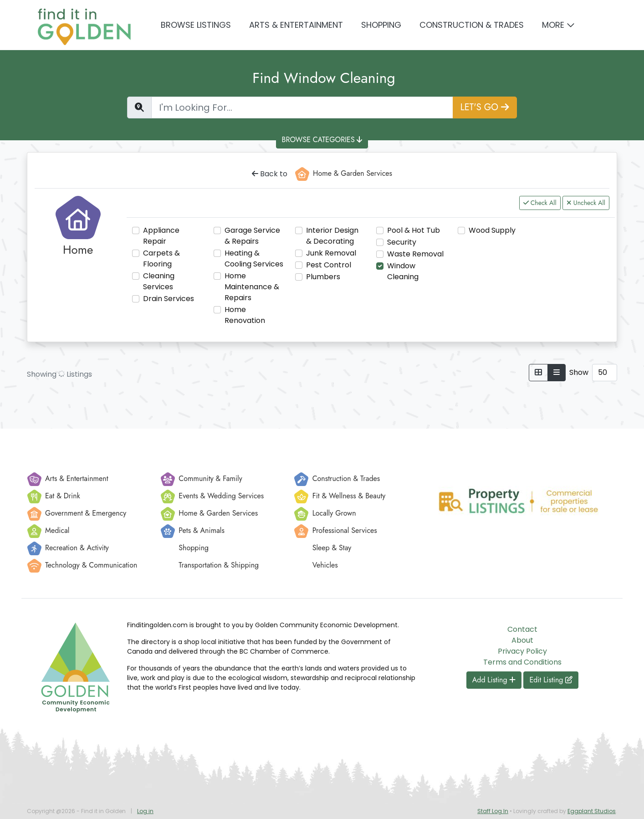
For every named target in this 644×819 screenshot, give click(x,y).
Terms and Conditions (522, 662)
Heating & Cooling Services (254, 258)
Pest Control (329, 265)
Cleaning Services (159, 281)
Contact (522, 629)
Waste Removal (415, 254)
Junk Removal (331, 253)
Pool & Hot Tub (414, 230)
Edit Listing (551, 680)
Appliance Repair (161, 236)
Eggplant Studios (592, 811)
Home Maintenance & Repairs (252, 287)
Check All (540, 203)
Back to (270, 174)
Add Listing (494, 680)
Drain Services (169, 299)
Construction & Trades (472, 25)
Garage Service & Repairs (252, 236)
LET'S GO (485, 107)
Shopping (381, 25)
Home (78, 250)
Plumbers (323, 277)
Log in (145, 811)
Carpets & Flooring (161, 258)
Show (579, 372)
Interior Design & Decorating (332, 236)
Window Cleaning (403, 271)
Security (402, 242)
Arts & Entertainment (296, 25)
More (553, 25)
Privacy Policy (522, 651)
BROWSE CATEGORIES (322, 140)
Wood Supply (492, 230)
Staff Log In (493, 811)
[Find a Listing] (302, 107)
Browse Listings (196, 25)
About (522, 640)
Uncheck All (586, 203)
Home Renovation (245, 315)
